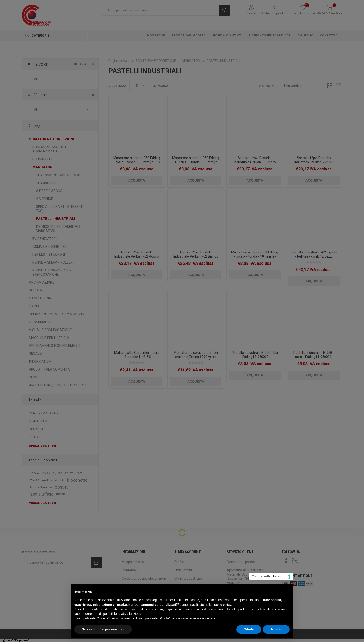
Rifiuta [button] (249, 629)
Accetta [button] (276, 629)
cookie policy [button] (222, 605)
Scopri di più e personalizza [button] (103, 629)
